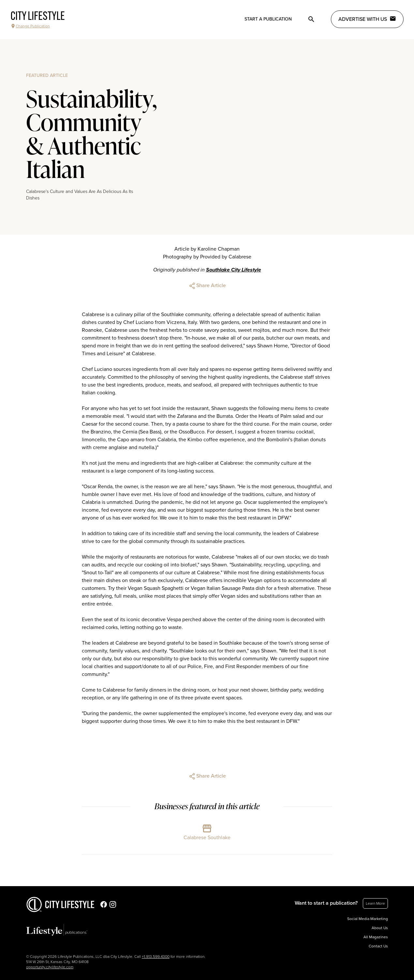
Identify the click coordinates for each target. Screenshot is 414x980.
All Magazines (376, 937)
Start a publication (268, 19)
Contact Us (378, 946)
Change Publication (30, 26)
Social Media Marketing (368, 919)
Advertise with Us (367, 19)
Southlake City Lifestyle (234, 270)
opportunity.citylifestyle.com (50, 967)
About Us (380, 928)
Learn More (375, 903)
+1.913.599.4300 (156, 957)
